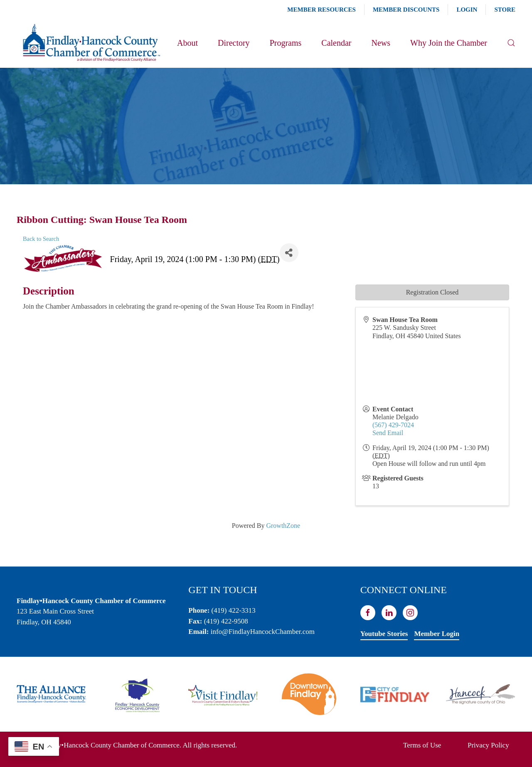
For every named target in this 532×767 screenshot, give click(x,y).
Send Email (388, 433)
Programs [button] (286, 43)
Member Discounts (406, 10)
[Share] (289, 253)
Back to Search (41, 239)
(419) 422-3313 (234, 610)
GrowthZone (283, 526)
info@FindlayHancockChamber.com (263, 632)
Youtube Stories (384, 634)
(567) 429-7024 (393, 425)
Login (467, 10)
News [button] (381, 43)
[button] (511, 43)
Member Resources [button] (321, 10)
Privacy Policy (488, 745)
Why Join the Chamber (449, 43)
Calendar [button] (336, 43)
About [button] (187, 43)
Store (505, 10)
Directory (234, 43)
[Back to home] (91, 43)
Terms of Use (422, 745)
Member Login (437, 634)
